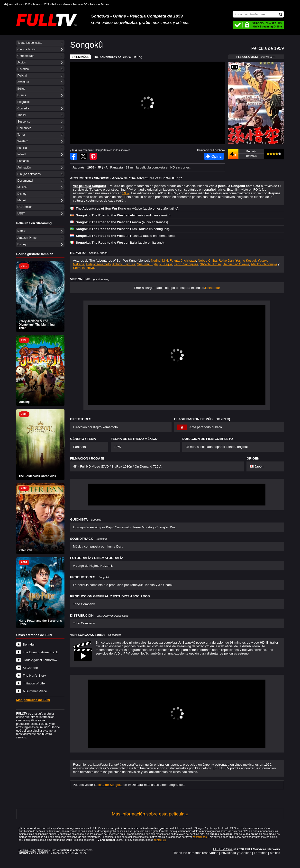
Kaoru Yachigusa (186, 264)
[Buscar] (258, 14)
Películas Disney (99, 4)
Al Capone (30, 668)
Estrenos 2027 (41, 4)
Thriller (22, 115)
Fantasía (23, 161)
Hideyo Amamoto (98, 264)
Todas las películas (30, 43)
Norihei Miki (159, 261)
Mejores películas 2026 (17, 4)
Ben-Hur (29, 644)
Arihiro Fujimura (124, 264)
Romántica (24, 128)
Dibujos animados (29, 174)
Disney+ (23, 244)
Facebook (214, 156)
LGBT (21, 213)
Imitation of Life (34, 683)
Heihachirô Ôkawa (236, 264)
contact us (160, 840)
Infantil (22, 154)
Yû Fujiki (166, 264)
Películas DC (80, 4)
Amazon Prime (27, 238)
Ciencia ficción (27, 49)
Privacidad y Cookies (236, 853)
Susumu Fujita (147, 264)
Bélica (22, 89)
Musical (23, 187)
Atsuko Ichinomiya (264, 264)
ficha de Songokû (110, 785)
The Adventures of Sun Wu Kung (118, 57)
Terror (21, 135)
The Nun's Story (34, 676)
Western (23, 141)
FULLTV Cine (223, 849)
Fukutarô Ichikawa (183, 261)
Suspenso (24, 122)
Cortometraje (26, 56)
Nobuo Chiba (207, 261)
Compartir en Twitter (83, 156)
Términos (261, 853)
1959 (126, 193)
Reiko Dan (226, 261)
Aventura (23, 82)
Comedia (23, 108)
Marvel (22, 200)
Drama (22, 95)
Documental (25, 181)
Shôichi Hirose (210, 264)
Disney (22, 194)
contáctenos (200, 837)
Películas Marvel (61, 4)
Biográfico (24, 102)
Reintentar (213, 288)
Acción (22, 62)
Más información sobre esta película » (150, 814)
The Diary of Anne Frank (40, 652)
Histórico (23, 69)
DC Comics (25, 207)
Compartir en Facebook (74, 156)
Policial (22, 76)
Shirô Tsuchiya (83, 268)
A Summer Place (35, 691)
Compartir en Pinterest (93, 156)
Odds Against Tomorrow (40, 660)
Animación (24, 168)
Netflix (22, 231)
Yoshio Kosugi (246, 261)
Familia (22, 148)
